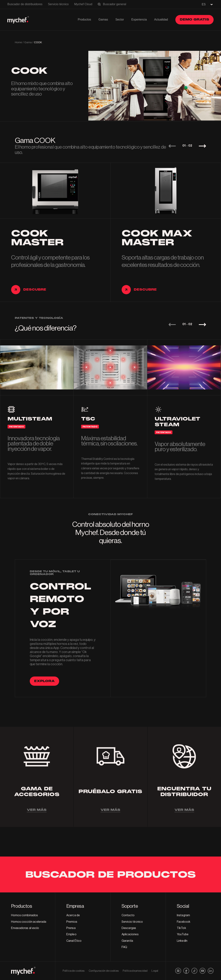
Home (18, 42)
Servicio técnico (58, 4)
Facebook (184, 922)
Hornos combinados (25, 915)
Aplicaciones (130, 934)
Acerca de (73, 915)
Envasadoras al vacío (25, 928)
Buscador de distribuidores (25, 4)
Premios (72, 922)
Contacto (128, 915)
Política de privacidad (135, 971)
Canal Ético (74, 941)
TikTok (181, 928)
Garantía (127, 941)
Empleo (71, 934)
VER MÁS (37, 810)
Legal (155, 971)
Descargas (129, 928)
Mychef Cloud (83, 4)
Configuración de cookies (104, 971)
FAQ (124, 947)
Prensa (71, 928)
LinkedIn (182, 941)
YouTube (183, 934)
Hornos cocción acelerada (29, 922)
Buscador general (114, 4)
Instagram (183, 915)
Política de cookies (74, 971)
